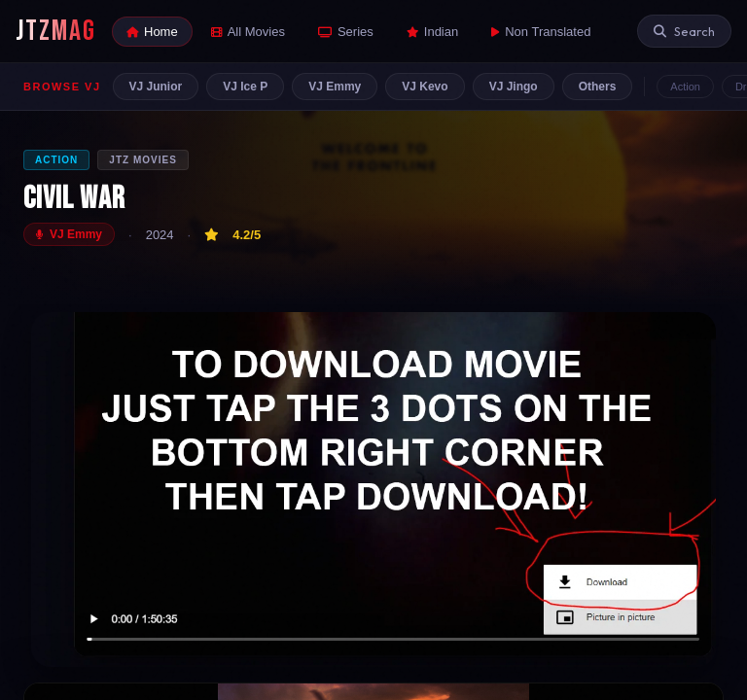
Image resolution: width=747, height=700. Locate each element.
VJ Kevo (425, 87)
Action (685, 87)
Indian (432, 32)
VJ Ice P (245, 87)
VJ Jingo (514, 87)
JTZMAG (56, 31)
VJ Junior (156, 87)
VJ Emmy (335, 87)
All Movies (248, 32)
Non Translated (541, 32)
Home (152, 32)
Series (346, 32)
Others (598, 87)
